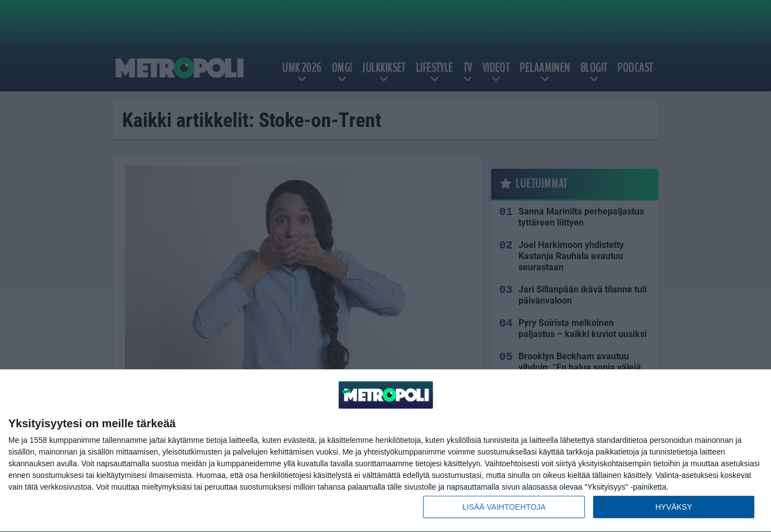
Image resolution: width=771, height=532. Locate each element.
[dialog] (385, 451)
